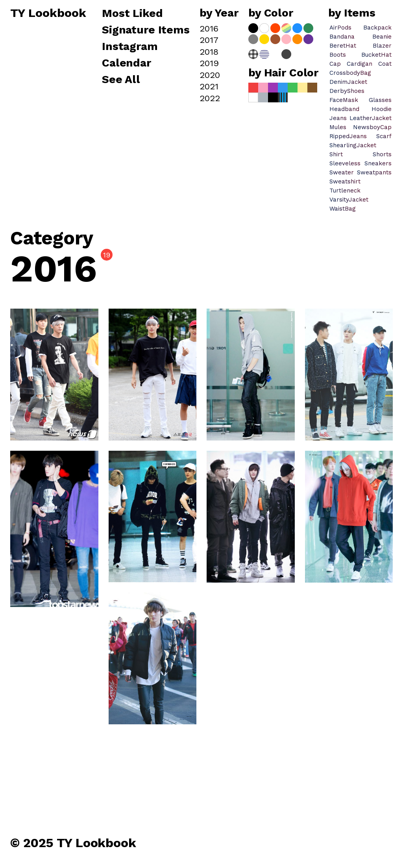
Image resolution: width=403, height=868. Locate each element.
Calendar (127, 63)
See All (121, 80)
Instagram (130, 47)
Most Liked (134, 14)
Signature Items (146, 30)
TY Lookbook (48, 13)
